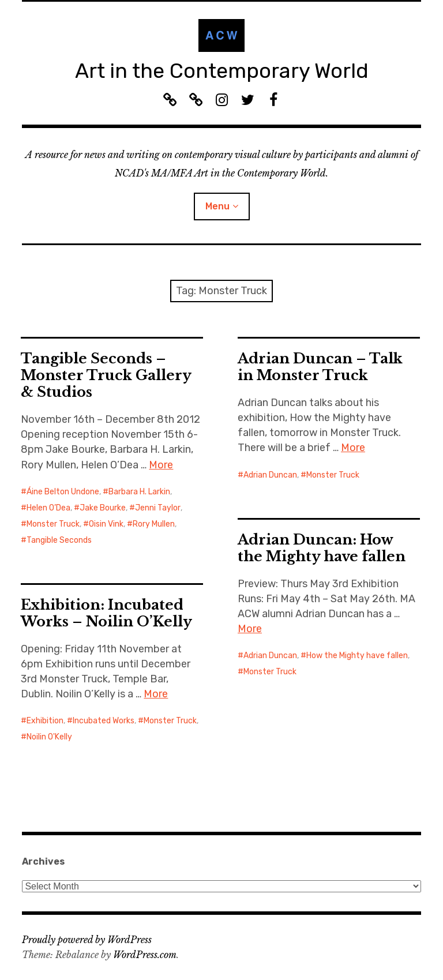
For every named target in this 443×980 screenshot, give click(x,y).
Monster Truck (53, 524)
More (161, 465)
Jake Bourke (103, 508)
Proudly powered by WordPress (87, 940)
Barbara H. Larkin (139, 492)
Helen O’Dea (48, 508)
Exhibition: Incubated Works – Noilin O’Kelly (106, 613)
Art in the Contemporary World (222, 71)
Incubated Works (104, 721)
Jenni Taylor (158, 508)
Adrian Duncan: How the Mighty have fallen (322, 548)
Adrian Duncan (270, 475)
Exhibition (45, 721)
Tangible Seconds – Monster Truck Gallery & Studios (106, 375)
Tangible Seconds (59, 540)
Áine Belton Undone (63, 492)
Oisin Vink (106, 524)
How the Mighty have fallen (357, 656)
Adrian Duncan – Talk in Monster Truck (320, 367)
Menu (217, 206)
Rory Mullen (154, 524)
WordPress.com (145, 955)
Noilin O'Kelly (49, 737)
